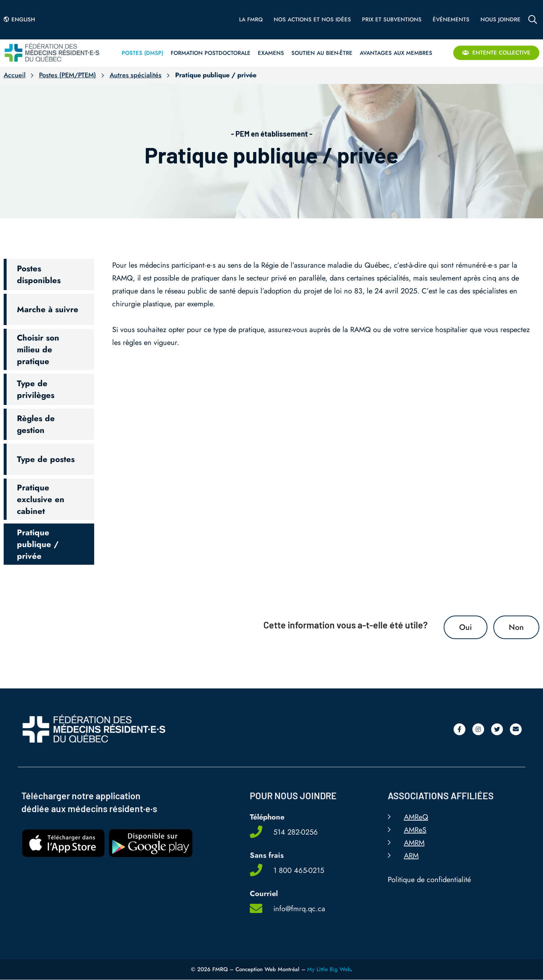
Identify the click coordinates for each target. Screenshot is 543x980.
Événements (451, 20)
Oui (465, 627)
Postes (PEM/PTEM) (68, 75)
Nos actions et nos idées (312, 20)
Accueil (15, 75)
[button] (49, 274)
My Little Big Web (329, 970)
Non (516, 627)
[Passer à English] (21, 20)
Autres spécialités (136, 75)
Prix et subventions (392, 20)
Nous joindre (501, 20)
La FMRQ (251, 20)
